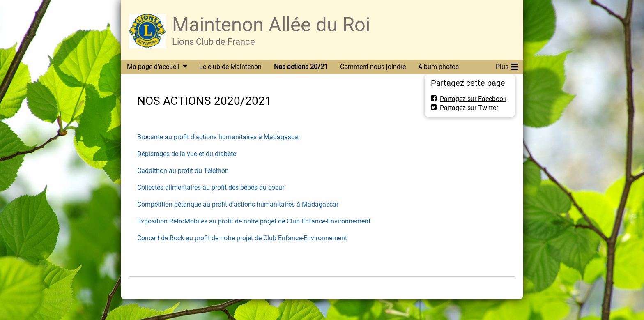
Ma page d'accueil (153, 67)
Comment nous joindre (373, 67)
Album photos (438, 67)
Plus (507, 65)
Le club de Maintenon (230, 67)
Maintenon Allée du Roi (271, 24)
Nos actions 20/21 (301, 67)
